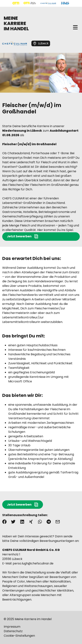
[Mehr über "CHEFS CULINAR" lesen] (48, 3)
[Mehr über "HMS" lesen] (65, 3)
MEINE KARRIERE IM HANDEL (16, 23)
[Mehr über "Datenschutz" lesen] (41, 631)
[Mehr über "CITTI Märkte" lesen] (30, 3)
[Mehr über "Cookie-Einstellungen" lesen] (41, 636)
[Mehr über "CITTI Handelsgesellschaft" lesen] (16, 3)
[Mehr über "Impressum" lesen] (41, 627)
